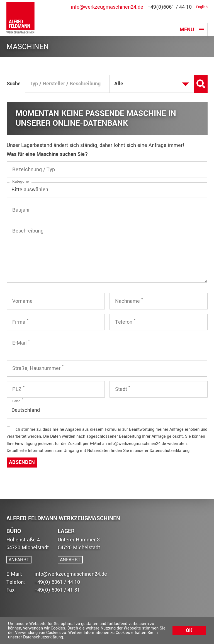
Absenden (22, 462)
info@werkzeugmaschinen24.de (107, 7)
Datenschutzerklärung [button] (43, 637)
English (202, 7)
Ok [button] (189, 630)
